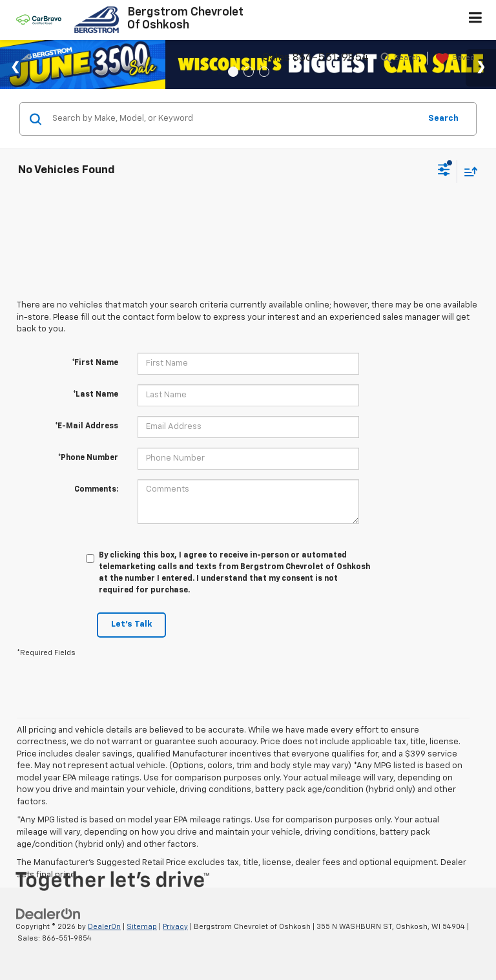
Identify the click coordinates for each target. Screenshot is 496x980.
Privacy (175, 927)
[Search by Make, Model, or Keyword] (234, 119)
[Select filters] (444, 171)
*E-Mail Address (87, 426)
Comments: (96, 490)
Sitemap (142, 927)
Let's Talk (131, 624)
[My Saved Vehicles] (454, 59)
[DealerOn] (48, 914)
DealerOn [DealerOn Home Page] (104, 927)
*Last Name (96, 395)
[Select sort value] (468, 172)
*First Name (95, 363)
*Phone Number (88, 458)
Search (443, 119)
